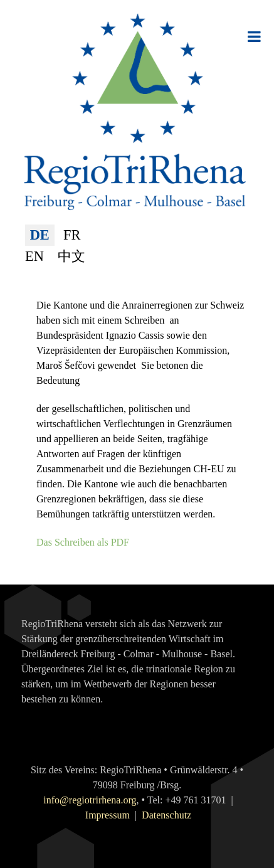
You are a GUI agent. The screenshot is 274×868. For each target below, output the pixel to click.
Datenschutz (166, 815)
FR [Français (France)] (72, 235)
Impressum (108, 815)
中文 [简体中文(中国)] (71, 256)
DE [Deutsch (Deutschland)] (40, 235)
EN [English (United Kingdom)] (34, 256)
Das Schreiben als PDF (83, 542)
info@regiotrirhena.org (90, 800)
